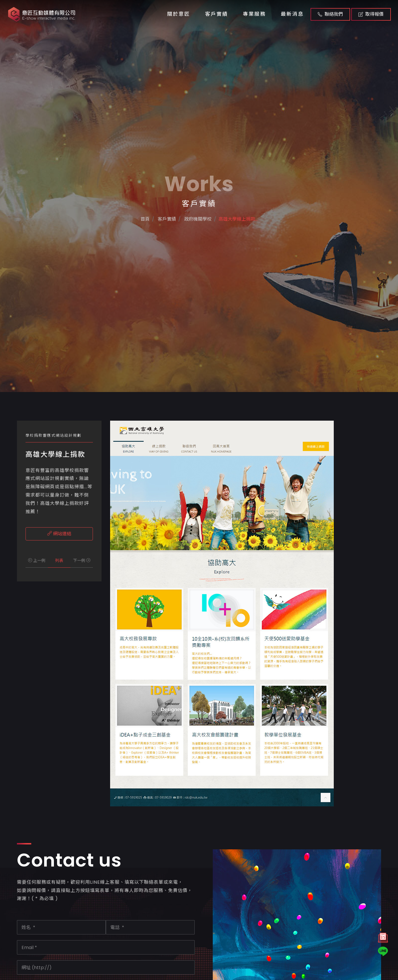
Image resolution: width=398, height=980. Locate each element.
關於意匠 (179, 14)
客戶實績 (216, 14)
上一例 (37, 560)
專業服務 (254, 14)
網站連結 (59, 534)
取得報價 (371, 14)
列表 (59, 560)
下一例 (82, 560)
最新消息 (292, 14)
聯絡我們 (330, 14)
